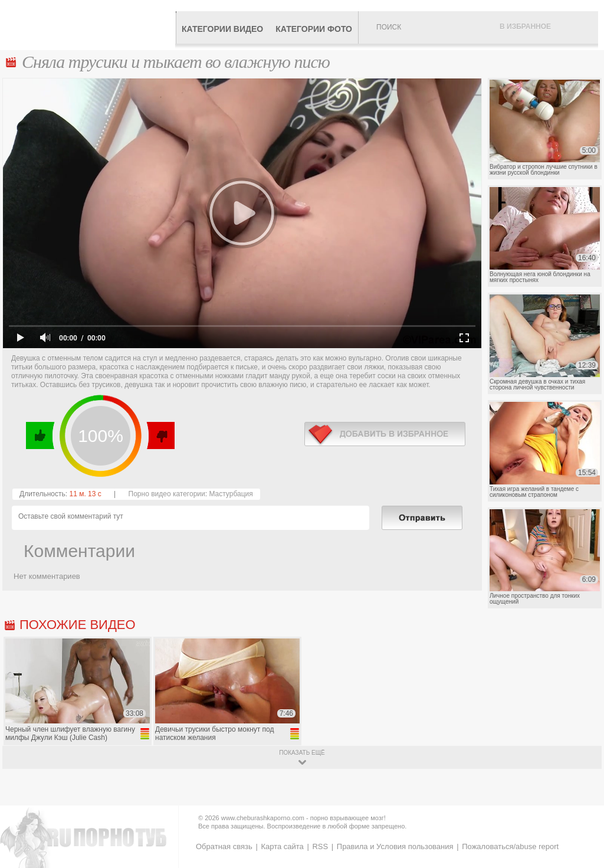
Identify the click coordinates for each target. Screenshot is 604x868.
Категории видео (222, 29)
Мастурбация (231, 494)
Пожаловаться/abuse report (510, 846)
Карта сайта (282, 846)
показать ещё (302, 753)
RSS (320, 846)
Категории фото (314, 29)
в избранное (385, 434)
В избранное (525, 27)
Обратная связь (224, 846)
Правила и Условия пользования (395, 846)
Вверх (581, 818)
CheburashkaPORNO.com (91, 25)
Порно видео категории (167, 494)
